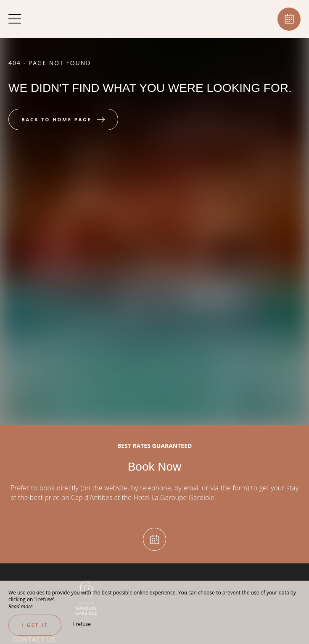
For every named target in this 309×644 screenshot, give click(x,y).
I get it (35, 625)
